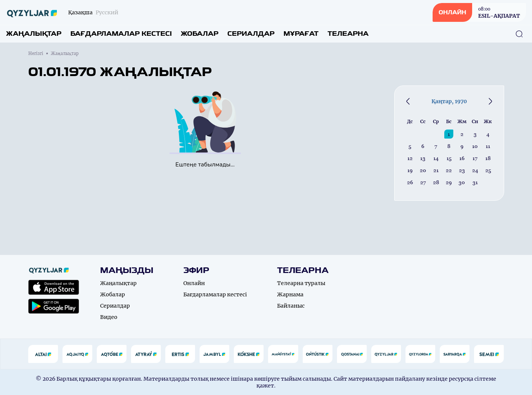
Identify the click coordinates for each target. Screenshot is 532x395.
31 (475, 182)
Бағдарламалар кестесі (121, 34)
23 (462, 170)
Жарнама (290, 294)
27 (423, 182)
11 (488, 146)
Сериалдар (251, 34)
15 (449, 158)
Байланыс (291, 306)
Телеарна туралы (301, 283)
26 (410, 182)
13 (423, 158)
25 (488, 170)
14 (436, 158)
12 (410, 158)
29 (449, 182)
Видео (109, 317)
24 (475, 170)
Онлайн (194, 283)
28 (436, 182)
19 (410, 170)
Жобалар (200, 34)
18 (488, 158)
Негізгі (36, 53)
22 (449, 170)
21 (436, 170)
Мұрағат (301, 34)
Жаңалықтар (34, 34)
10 (475, 146)
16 (462, 158)
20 (423, 170)
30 (462, 182)
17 (475, 158)
